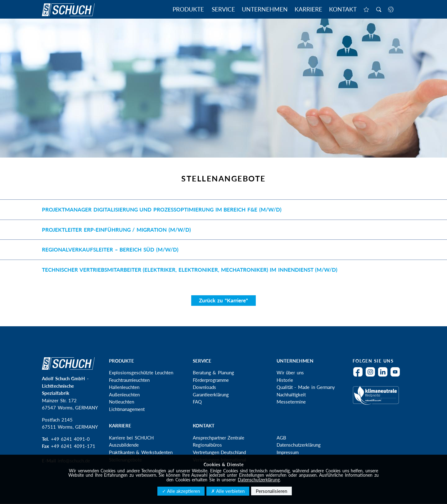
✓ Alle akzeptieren (181, 491)
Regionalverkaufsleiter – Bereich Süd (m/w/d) (110, 250)
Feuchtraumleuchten (129, 380)
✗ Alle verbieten (228, 491)
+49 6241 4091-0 (70, 439)
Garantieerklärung (211, 395)
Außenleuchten (124, 395)
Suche (379, 10)
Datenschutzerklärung (299, 445)
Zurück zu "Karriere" (223, 300)
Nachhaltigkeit (291, 395)
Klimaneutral (377, 399)
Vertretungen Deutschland (219, 452)
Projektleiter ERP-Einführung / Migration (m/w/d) (116, 230)
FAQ (197, 402)
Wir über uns (290, 372)
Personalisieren (271, 491)
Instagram (372, 376)
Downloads (204, 387)
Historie (285, 380)
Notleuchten (122, 402)
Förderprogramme (211, 380)
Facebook (359, 376)
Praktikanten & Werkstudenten (141, 452)
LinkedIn (384, 376)
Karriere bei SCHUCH (131, 438)
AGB (281, 438)
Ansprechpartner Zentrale (219, 438)
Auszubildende (124, 445)
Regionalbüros (207, 445)
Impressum (288, 452)
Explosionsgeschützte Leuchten (141, 372)
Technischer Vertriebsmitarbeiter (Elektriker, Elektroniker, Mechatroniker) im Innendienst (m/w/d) (190, 270)
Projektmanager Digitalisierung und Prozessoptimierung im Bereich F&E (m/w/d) (162, 210)
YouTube (397, 376)
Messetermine (291, 402)
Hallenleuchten (124, 387)
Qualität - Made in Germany (306, 387)
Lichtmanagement (127, 409)
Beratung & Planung (213, 372)
